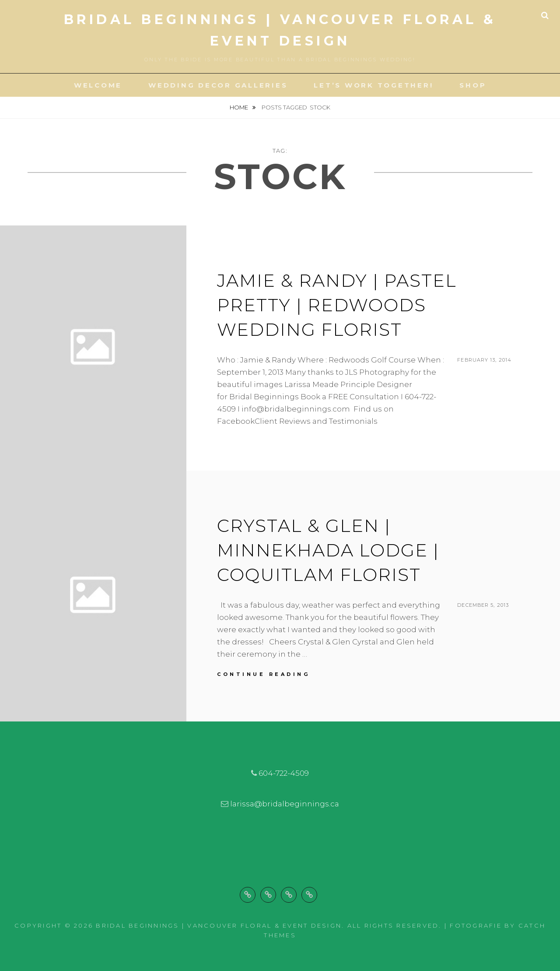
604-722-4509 (284, 773)
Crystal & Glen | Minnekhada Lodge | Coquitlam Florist (328, 550)
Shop (473, 85)
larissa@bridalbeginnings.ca (285, 804)
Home (240, 107)
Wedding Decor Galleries (218, 85)
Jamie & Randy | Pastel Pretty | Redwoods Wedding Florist (337, 305)
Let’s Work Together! (373, 85)
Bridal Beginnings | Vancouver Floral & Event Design (219, 925)
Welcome (98, 85)
